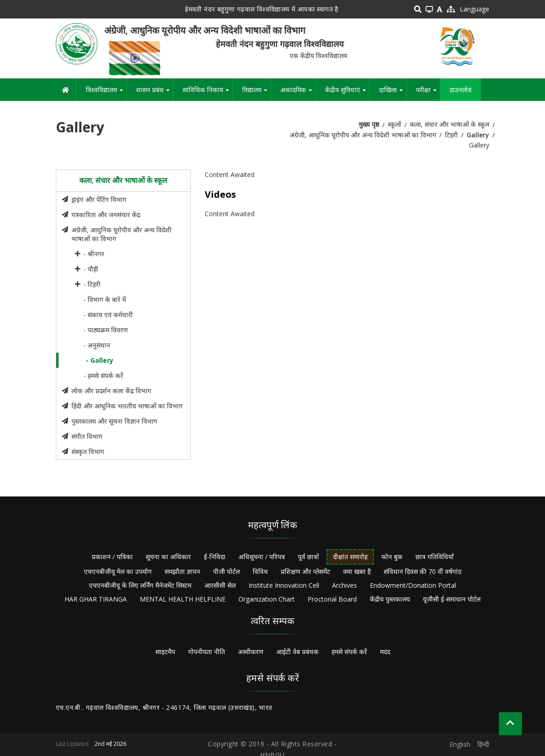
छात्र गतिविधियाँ (435, 557)
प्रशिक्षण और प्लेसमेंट (305, 571)
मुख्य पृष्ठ (369, 124)
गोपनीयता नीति (207, 652)
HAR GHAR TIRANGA (96, 599)
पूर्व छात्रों (308, 557)
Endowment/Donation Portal (413, 585)
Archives (344, 585)
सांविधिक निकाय (207, 93)
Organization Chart (267, 599)
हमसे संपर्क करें (349, 652)
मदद (385, 652)
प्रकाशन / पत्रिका (112, 557)
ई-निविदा (215, 557)
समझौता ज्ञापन (182, 571)
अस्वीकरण (251, 652)
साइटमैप (165, 652)
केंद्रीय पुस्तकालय (390, 599)
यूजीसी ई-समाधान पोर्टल (452, 599)
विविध (260, 571)
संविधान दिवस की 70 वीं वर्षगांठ (423, 571)
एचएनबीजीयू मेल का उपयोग (118, 571)
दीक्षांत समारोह (350, 557)
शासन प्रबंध (154, 93)
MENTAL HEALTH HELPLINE (183, 599)
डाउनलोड (460, 90)
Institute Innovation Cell (284, 585)
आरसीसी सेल (220, 585)
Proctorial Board (332, 599)
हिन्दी (483, 744)
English (460, 744)
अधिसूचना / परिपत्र (262, 557)
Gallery (478, 135)
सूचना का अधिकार (168, 557)
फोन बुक (392, 557)
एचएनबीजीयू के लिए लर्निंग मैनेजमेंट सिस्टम (140, 585)
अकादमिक (298, 93)
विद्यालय (256, 93)
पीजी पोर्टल (226, 571)
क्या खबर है (357, 571)
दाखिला (393, 93)
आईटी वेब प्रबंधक (297, 652)
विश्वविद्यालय (106, 93)
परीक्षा (428, 93)
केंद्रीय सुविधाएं (347, 93)
